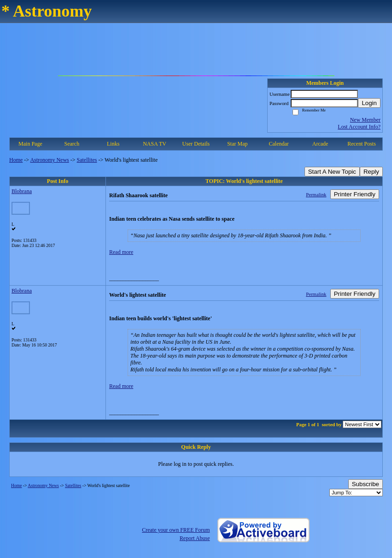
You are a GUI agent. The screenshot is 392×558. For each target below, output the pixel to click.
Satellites (87, 160)
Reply (371, 172)
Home (16, 160)
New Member (365, 120)
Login (369, 103)
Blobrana (22, 191)
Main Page (30, 144)
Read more (121, 252)
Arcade (320, 144)
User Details (196, 144)
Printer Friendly (355, 194)
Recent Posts (362, 144)
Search (72, 144)
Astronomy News (49, 160)
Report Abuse (195, 538)
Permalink (316, 194)
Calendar (279, 144)
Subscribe (366, 484)
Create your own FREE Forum (176, 530)
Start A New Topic (332, 172)
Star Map (237, 144)
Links (113, 144)
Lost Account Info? (359, 127)
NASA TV (155, 144)
